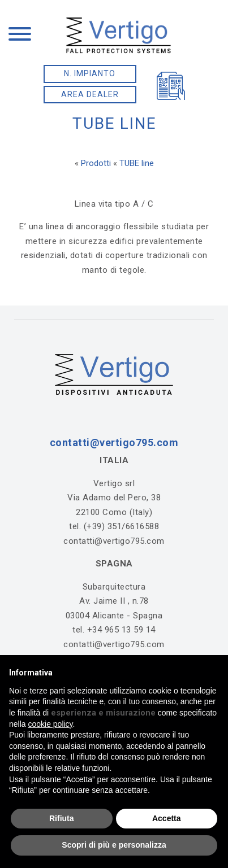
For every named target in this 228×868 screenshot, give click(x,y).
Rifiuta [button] (62, 818)
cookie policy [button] (50, 724)
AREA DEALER (90, 94)
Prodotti (96, 163)
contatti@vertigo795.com (114, 442)
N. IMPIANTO (90, 73)
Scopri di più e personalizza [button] (114, 845)
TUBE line (137, 163)
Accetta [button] (167, 818)
